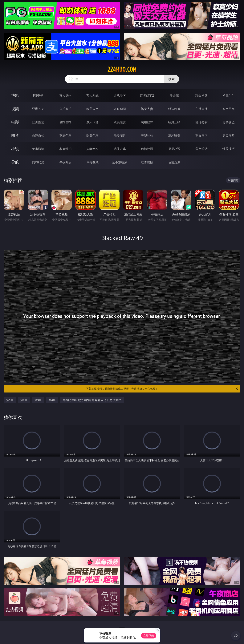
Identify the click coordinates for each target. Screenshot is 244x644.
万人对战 (92, 95)
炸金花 (174, 95)
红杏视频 (147, 162)
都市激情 (38, 149)
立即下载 (149, 636)
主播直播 (201, 109)
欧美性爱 (120, 122)
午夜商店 (65, 162)
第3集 (38, 400)
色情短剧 (174, 162)
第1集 (10, 400)
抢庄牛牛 (229, 95)
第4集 (52, 400)
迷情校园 (147, 149)
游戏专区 (120, 95)
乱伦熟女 (201, 122)
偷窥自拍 (38, 135)
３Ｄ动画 (120, 109)
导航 (15, 162)
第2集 (24, 400)
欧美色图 (92, 135)
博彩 (15, 95)
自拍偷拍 (65, 109)
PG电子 (38, 95)
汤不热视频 (120, 162)
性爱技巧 (229, 149)
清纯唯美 (174, 135)
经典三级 (174, 122)
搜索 (172, 79)
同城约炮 (38, 162)
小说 (15, 149)
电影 (15, 122)
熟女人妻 (147, 109)
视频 (15, 109)
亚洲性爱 (38, 122)
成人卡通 (92, 122)
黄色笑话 (201, 149)
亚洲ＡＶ (38, 109)
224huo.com (122, 69)
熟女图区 (201, 135)
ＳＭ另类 (229, 109)
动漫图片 (120, 135)
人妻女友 (92, 149)
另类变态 (229, 122)
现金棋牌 (201, 95)
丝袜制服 (174, 109)
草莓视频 (92, 162)
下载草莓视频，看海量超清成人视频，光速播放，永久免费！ (162, 389)
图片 (15, 135)
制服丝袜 (147, 122)
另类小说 (174, 149)
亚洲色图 (65, 135)
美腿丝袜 (147, 135)
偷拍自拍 (65, 122)
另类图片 (229, 135)
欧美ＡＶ (92, 109)
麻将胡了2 (147, 95)
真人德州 (65, 95)
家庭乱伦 (65, 149)
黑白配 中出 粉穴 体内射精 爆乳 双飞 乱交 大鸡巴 (92, 400)
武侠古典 (120, 149)
